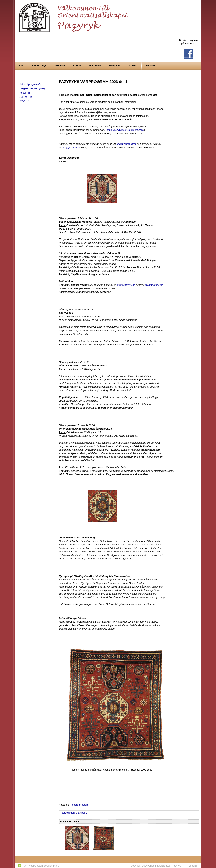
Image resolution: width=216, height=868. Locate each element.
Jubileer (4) (26, 97)
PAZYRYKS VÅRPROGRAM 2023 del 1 (93, 82)
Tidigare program (79, 805)
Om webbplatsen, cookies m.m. (41, 866)
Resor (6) (25, 93)
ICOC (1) (24, 101)
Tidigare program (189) (32, 88)
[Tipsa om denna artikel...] (73, 813)
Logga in (193, 866)
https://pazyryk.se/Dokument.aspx (125, 130)
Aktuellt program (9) (31, 84)
